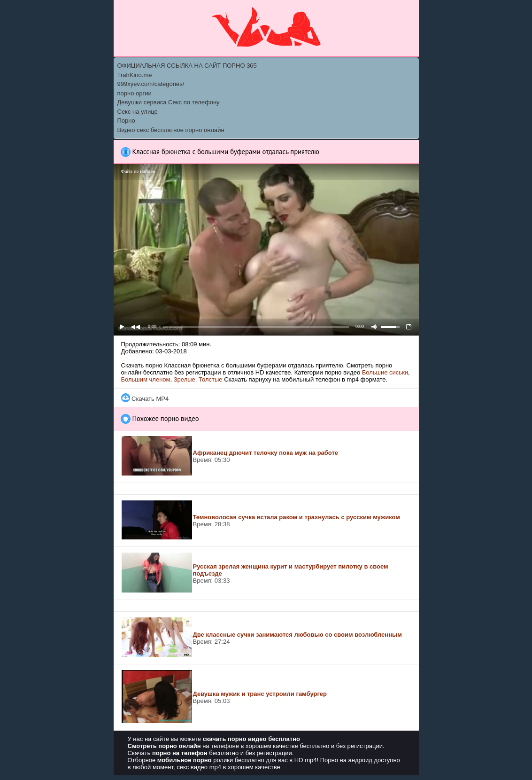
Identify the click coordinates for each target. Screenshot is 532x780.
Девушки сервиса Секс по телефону (169, 102)
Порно (126, 121)
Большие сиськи (385, 372)
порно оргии (135, 93)
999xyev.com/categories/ (151, 84)
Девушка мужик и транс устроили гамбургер (260, 694)
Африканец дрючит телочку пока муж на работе (266, 453)
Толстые (210, 379)
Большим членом (146, 379)
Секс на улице (138, 112)
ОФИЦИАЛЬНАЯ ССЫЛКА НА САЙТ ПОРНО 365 (187, 66)
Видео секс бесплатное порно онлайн (171, 130)
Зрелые (185, 379)
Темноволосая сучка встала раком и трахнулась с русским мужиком (297, 517)
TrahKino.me (135, 75)
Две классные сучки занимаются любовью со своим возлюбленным (297, 635)
